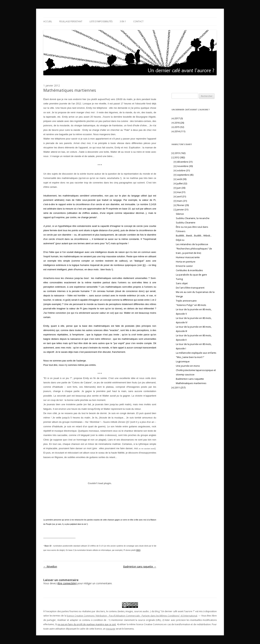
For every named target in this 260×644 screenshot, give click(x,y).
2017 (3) (177, 118)
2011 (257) (178, 387)
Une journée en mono (188, 366)
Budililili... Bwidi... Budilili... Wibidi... (194, 236)
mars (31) (180, 201)
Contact (138, 21)
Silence (180, 214)
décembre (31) (183, 162)
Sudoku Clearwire (186, 223)
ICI (144, 265)
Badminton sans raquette (140, 566)
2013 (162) (178, 153)
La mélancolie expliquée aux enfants (196, 353)
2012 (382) (178, 157)
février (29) (181, 205)
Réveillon (50, 566)
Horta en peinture (186, 262)
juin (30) (179, 188)
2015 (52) (178, 127)
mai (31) (179, 192)
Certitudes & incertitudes (189, 270)
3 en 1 (123, 21)
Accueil (48, 21)
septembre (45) (184, 175)
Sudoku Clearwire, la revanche (193, 218)
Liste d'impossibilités (101, 21)
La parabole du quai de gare (191, 275)
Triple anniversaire (186, 301)
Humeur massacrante (188, 257)
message (111, 629)
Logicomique (183, 361)
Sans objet (182, 283)
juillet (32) (180, 183)
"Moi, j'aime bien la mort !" (190, 357)
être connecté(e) (67, 583)
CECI (138, 550)
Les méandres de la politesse (192, 244)
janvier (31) (181, 209)
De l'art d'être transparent (190, 288)
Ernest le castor (184, 266)
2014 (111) (178, 131)
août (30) (180, 179)
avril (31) (180, 196)
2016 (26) (178, 123)
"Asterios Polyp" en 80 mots (191, 305)
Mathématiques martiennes (191, 383)
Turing (179, 279)
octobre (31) (182, 170)
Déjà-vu (180, 240)
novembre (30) (183, 166)
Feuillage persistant (71, 21)
